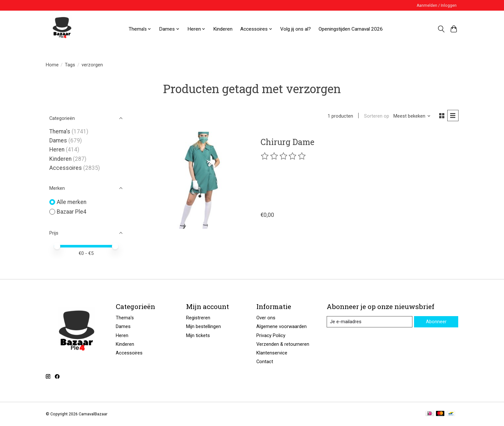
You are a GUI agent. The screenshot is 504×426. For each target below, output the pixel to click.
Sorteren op (377, 116)
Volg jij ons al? (296, 29)
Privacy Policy (271, 335)
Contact (265, 362)
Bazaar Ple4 (72, 212)
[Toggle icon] (441, 29)
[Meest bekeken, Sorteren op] (412, 116)
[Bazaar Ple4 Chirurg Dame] (198, 180)
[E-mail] (370, 322)
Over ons (266, 318)
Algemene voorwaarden (282, 326)
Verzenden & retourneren (283, 344)
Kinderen (223, 29)
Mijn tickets (198, 335)
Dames (58, 140)
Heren (57, 150)
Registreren (198, 318)
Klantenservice (272, 353)
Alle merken (72, 202)
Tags (70, 65)
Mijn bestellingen (203, 326)
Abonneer (436, 322)
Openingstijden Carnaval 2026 (351, 29)
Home (52, 65)
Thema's (60, 131)
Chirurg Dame (287, 142)
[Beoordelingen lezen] (284, 156)
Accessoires (66, 168)
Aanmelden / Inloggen (437, 5)
